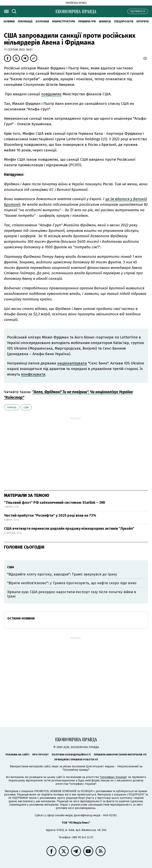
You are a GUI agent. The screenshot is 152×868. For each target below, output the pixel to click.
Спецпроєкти (123, 22)
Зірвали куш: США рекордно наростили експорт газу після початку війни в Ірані (72, 594)
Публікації (25, 22)
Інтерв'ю (143, 22)
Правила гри (87, 22)
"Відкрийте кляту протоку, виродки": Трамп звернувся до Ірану (62, 574)
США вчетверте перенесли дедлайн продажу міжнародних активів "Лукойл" (69, 529)
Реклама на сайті (17, 755)
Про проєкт (40, 755)
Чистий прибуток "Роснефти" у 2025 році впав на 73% (50, 515)
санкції (12, 407)
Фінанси (105, 22)
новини (9, 22)
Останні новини (21, 618)
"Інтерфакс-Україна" (113, 777)
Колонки (42, 22)
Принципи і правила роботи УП (76, 759)
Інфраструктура (64, 22)
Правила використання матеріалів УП (120, 755)
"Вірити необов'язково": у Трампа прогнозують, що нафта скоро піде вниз (72, 583)
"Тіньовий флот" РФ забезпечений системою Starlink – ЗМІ (55, 503)
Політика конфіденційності (71, 755)
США (26, 407)
